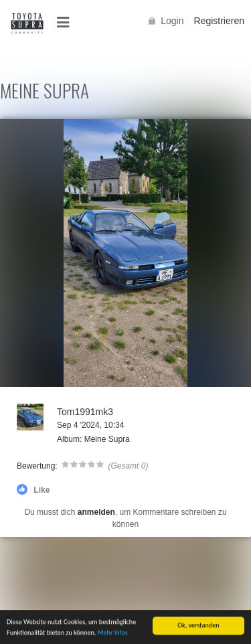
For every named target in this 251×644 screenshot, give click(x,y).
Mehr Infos (113, 638)
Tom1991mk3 (85, 412)
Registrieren (219, 21)
